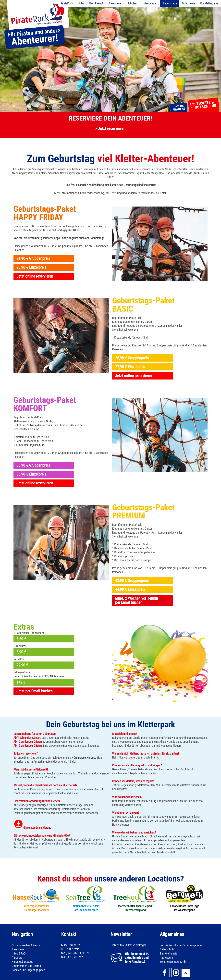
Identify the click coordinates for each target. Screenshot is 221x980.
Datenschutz (167, 949)
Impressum (166, 958)
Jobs (81, 3)
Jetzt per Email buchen (35, 691)
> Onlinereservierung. (84, 758)
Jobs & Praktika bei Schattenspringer (181, 945)
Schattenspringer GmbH (174, 962)
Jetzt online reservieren (35, 276)
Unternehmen (150, 3)
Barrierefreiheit (168, 953)
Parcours (17, 958)
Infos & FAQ (19, 953)
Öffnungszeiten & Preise (26, 945)
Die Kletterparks (209, 3)
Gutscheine (189, 3)
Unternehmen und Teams (26, 966)
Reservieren (116, 3)
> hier (163, 193)
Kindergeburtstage (22, 962)
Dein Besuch (96, 3)
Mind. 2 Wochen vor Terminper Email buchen (137, 600)
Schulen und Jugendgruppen (28, 970)
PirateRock (67, 3)
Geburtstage (170, 3)
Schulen (132, 3)
